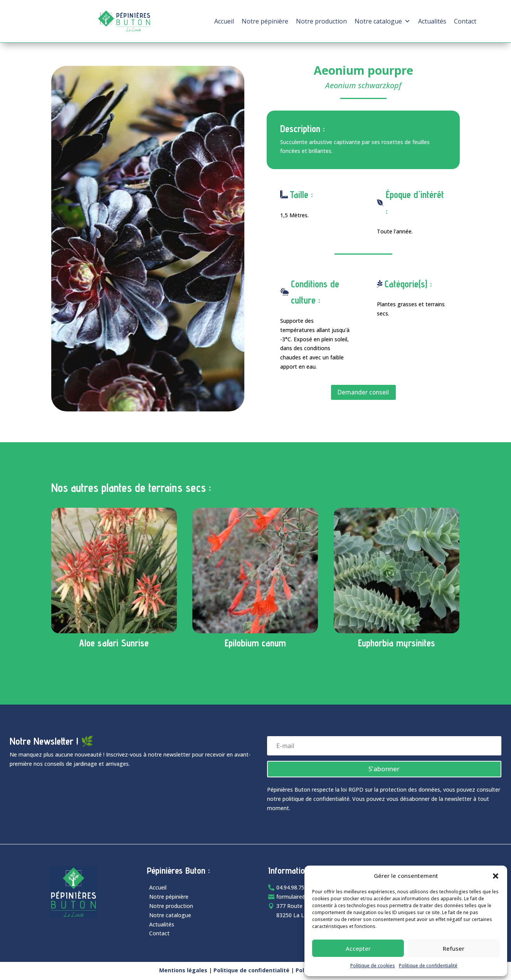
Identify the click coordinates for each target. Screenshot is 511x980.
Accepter (358, 948)
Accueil (224, 21)
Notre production (321, 21)
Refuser (454, 948)
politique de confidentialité (316, 800)
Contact (465, 21)
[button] (496, 876)
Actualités (432, 21)
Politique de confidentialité (428, 966)
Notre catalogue (382, 21)
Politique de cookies (373, 966)
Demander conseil (363, 393)
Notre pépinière (265, 21)
